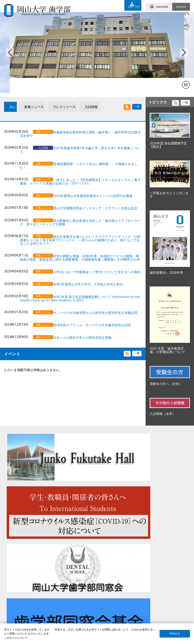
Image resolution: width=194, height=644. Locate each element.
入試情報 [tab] (85, 141)
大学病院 (81, 604)
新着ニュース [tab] (30, 141)
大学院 (79, 618)
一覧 (137, 140)
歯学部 (79, 597)
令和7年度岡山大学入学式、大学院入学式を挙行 (93, 311)
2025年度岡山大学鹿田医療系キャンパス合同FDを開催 (97, 217)
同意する (175, 634)
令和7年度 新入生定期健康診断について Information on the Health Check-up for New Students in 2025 (98, 325)
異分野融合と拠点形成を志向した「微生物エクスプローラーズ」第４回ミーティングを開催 (98, 245)
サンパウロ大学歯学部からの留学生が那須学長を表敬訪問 (98, 340)
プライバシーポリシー (154, 611)
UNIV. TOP (132, 4)
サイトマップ (149, 597)
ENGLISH (181, 4)
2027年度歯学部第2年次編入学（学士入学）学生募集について (100, 173)
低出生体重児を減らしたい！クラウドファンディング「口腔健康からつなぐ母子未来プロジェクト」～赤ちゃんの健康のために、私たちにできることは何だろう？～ (98, 262)
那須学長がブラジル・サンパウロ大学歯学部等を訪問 (97, 354)
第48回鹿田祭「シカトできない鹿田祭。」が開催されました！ (98, 188)
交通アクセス (119, 16)
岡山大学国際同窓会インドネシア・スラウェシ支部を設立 (98, 230)
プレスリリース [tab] (59, 141)
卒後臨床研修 (83, 611)
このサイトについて (153, 604)
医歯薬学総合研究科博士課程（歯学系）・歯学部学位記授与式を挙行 (98, 158)
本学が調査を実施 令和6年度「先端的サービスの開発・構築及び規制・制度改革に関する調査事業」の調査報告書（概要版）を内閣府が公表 (99, 281)
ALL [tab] (9, 141)
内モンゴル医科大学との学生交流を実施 (87, 365)
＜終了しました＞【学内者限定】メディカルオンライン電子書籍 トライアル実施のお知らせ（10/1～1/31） (98, 203)
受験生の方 (17, 597)
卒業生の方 (17, 611)
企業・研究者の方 (21, 618)
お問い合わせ (83, 16)
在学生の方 (17, 604)
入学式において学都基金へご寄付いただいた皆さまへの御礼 (98, 298)
